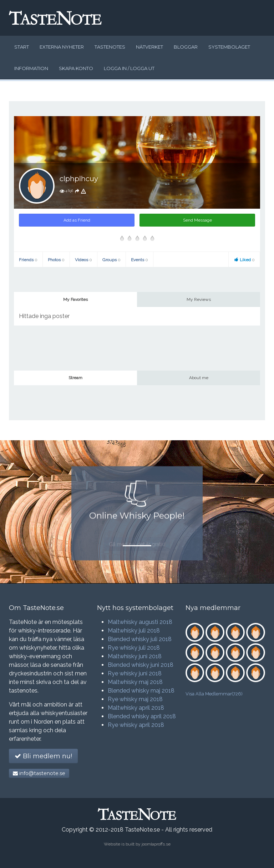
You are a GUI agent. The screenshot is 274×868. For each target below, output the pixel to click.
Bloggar (186, 47)
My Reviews (199, 299)
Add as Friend (77, 220)
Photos (56, 260)
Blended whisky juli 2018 (140, 639)
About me (199, 378)
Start (22, 47)
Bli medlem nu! (43, 756)
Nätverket (149, 47)
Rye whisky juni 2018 (135, 673)
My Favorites (75, 299)
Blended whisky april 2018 (142, 716)
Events (139, 260)
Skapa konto (76, 68)
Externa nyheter (62, 47)
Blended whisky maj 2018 (141, 691)
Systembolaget (229, 47)
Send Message (197, 220)
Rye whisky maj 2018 (135, 699)
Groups (111, 260)
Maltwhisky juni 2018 (135, 656)
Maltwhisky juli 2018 (134, 631)
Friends (28, 260)
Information (31, 68)
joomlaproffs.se (156, 844)
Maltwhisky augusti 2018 (140, 622)
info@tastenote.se (39, 773)
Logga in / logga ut (129, 68)
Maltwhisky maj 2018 (135, 682)
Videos (83, 260)
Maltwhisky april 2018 (136, 708)
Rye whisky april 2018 (136, 725)
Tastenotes (110, 47)
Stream (75, 378)
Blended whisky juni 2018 (141, 665)
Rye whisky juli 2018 (134, 648)
